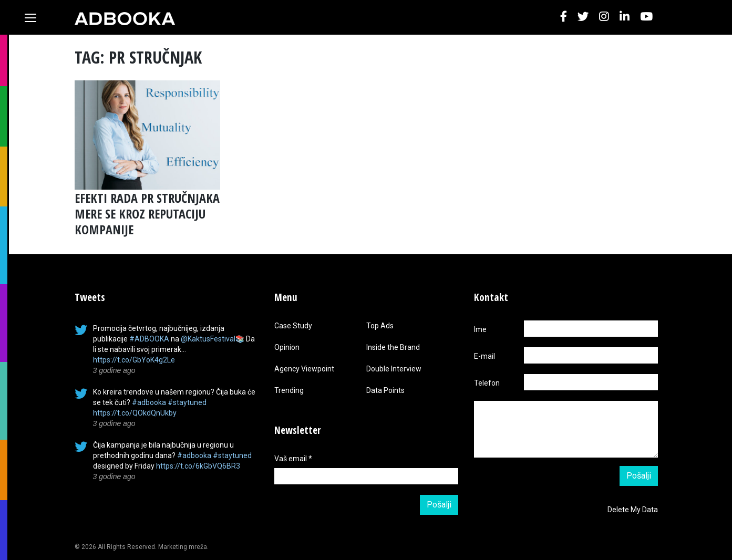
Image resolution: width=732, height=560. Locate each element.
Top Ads (380, 326)
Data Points (385, 390)
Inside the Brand (393, 347)
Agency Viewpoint (304, 369)
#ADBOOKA (149, 339)
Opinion (287, 347)
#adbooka (149, 402)
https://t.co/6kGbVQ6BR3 (198, 466)
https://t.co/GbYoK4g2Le (134, 360)
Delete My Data (633, 510)
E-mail (484, 356)
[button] (564, 17)
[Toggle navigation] (30, 18)
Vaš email (293, 459)
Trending (289, 390)
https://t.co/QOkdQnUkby (135, 413)
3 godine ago (114, 370)
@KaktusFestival (208, 339)
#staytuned (187, 402)
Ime (480, 329)
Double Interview (394, 369)
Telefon (487, 383)
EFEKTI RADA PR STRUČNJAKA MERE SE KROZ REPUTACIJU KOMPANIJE (147, 214)
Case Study (293, 326)
